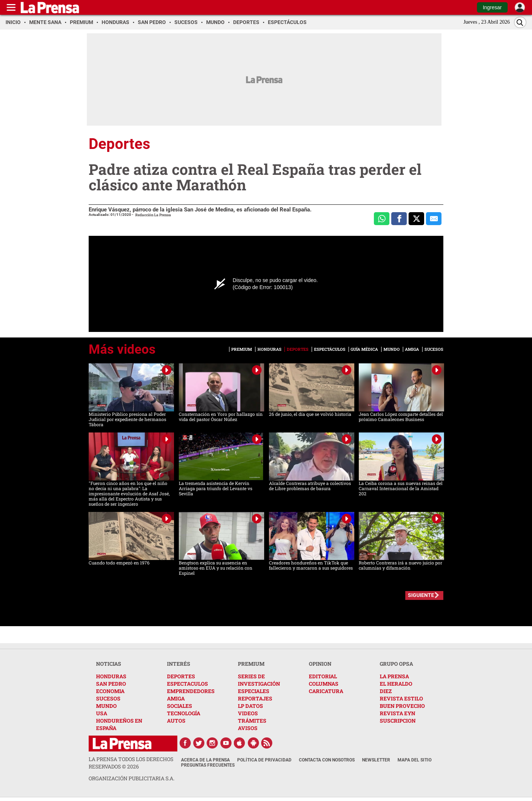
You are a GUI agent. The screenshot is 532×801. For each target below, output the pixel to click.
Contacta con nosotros (327, 760)
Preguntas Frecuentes (208, 765)
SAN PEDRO (111, 684)
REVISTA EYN (398, 713)
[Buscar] (520, 22)
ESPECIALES (254, 691)
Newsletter (376, 760)
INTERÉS (179, 664)
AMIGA (176, 698)
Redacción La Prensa (153, 215)
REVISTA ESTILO (401, 698)
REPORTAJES (255, 698)
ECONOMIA (110, 691)
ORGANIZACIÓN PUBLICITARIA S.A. (132, 778)
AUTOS (176, 721)
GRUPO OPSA (396, 664)
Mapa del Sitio (415, 760)
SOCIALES (180, 706)
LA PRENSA (394, 676)
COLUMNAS (324, 684)
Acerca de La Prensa (205, 760)
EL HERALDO (396, 684)
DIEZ (386, 691)
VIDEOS (248, 713)
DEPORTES (181, 676)
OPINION (320, 664)
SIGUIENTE (421, 595)
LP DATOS (250, 706)
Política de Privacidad (264, 760)
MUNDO (106, 706)
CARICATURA (326, 691)
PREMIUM (251, 664)
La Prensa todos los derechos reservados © (131, 763)
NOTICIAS (109, 664)
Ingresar (492, 7)
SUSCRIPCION (398, 721)
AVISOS (248, 728)
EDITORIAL (323, 676)
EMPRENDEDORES (191, 691)
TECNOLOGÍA (184, 713)
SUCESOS (108, 698)
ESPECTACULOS (187, 684)
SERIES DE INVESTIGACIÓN (259, 680)
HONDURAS (111, 676)
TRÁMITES (252, 721)
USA (102, 713)
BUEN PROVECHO (402, 706)
